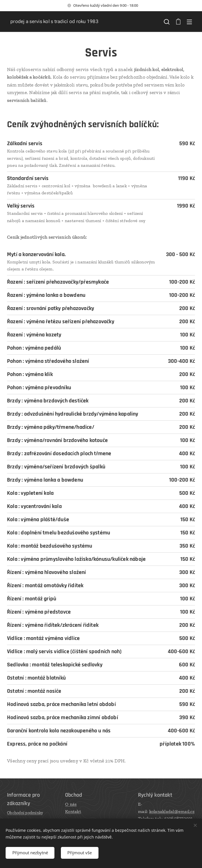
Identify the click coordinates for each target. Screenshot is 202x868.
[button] (167, 22)
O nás (71, 804)
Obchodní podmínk (24, 813)
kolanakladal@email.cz (172, 811)
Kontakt (73, 811)
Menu (189, 22)
